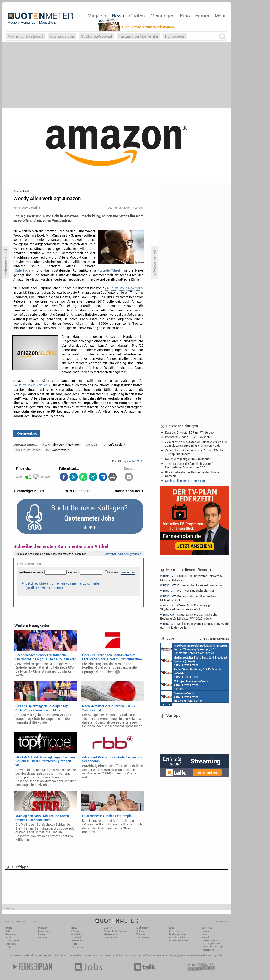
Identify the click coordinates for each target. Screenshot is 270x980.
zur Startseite (78, 491)
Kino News (15, 955)
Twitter (9, 947)
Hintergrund (44, 931)
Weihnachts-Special (26, 36)
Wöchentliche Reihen (115, 931)
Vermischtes (77, 934)
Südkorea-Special (96, 36)
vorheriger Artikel (29, 491)
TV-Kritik (141, 934)
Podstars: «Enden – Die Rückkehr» (188, 437)
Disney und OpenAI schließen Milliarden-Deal (188, 598)
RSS (7, 931)
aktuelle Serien (160, 955)
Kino (185, 16)
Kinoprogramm (178, 955)
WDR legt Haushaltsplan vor (187, 591)
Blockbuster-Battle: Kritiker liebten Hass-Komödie (192, 474)
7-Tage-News (12, 941)
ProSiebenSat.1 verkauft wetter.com (192, 585)
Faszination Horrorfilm (138, 36)
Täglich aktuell (112, 937)
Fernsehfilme (145, 955)
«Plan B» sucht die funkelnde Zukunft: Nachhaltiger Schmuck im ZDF (190, 465)
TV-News (76, 931)
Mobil (8, 937)
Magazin (97, 16)
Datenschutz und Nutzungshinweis (211, 942)
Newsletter (11, 934)
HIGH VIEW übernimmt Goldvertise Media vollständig (191, 578)
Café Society (114, 445)
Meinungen (162, 16)
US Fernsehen (75, 955)
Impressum (208, 950)
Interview (43, 937)
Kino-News (175, 931)
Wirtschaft (76, 937)
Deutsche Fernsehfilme (199, 955)
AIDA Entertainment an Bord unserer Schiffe (194, 661)
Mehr (220, 16)
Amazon (91, 445)
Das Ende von (62, 36)
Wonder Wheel (58, 450)
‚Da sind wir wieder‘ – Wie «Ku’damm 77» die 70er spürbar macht (194, 452)
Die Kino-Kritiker (177, 934)
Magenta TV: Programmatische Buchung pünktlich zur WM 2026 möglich (189, 616)
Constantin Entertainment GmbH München (194, 649)
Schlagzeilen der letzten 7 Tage (186, 481)
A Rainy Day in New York (61, 445)
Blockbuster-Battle (179, 941)
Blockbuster (130, 955)
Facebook (10, 944)
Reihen (42, 934)
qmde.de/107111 (134, 461)
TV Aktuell (28, 955)
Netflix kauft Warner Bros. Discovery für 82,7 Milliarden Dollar (194, 626)
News (118, 16)
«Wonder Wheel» (110, 270)
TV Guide (118, 955)
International (78, 941)
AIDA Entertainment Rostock (184, 685)
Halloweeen (175, 36)
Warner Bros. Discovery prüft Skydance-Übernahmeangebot (187, 607)
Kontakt (206, 937)
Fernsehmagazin (43, 955)
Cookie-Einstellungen (213, 947)
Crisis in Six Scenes (28, 450)
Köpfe (74, 944)
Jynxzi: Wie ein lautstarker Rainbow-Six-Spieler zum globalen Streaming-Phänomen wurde (196, 444)
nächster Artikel (129, 491)
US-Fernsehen (78, 947)
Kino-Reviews (143, 937)
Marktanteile (110, 934)
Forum (202, 16)
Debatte (140, 931)
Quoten (137, 16)
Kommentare (27, 433)
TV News (88, 955)
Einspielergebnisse (179, 937)
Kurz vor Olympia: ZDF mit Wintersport (190, 432)
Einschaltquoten (103, 955)
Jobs (205, 934)
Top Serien (218, 955)
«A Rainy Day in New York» (124, 288)
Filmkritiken (60, 955)
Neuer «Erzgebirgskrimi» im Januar (188, 459)
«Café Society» (24, 270)
